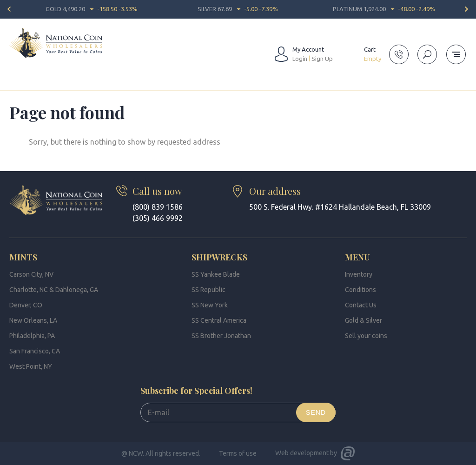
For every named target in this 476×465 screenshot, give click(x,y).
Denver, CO (26, 305)
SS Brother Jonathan (221, 336)
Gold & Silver (364, 320)
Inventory (359, 274)
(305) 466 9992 (158, 218)
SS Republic (208, 290)
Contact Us (361, 305)
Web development (302, 453)
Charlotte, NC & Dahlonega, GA (54, 290)
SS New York (210, 305)
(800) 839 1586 (158, 207)
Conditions (360, 290)
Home (18, 86)
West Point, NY (31, 366)
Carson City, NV (31, 274)
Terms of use (238, 453)
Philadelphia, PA (32, 336)
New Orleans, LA (33, 320)
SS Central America (219, 320)
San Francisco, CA (35, 351)
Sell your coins (366, 336)
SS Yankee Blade (216, 274)
